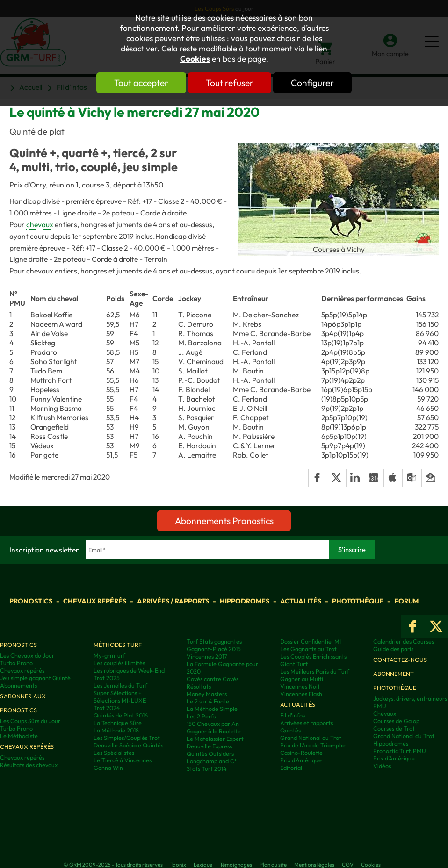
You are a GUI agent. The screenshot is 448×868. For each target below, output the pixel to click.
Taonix (178, 864)
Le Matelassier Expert (215, 739)
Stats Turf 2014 (207, 768)
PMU (380, 706)
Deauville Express (209, 746)
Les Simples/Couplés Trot (127, 738)
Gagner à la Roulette (214, 731)
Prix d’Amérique (394, 758)
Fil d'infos (293, 715)
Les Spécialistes (114, 753)
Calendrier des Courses (404, 641)
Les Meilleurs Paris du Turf (315, 671)
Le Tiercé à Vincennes (123, 760)
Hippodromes (245, 601)
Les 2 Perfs (201, 716)
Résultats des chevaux (29, 765)
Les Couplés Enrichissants (313, 656)
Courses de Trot (394, 728)
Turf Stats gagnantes (214, 641)
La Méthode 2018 (116, 730)
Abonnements (18, 685)
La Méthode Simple (212, 709)
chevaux (40, 224)
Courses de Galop (396, 721)
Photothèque (358, 601)
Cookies (195, 59)
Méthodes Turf (118, 645)
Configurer (316, 83)
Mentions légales (314, 864)
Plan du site (273, 864)
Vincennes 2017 (207, 656)
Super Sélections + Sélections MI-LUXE (120, 696)
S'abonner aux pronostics (23, 703)
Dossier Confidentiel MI (311, 641)
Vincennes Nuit (300, 686)
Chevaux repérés (95, 601)
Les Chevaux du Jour (27, 655)
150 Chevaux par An (213, 724)
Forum (406, 601)
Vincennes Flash (301, 694)
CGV (348, 864)
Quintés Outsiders (210, 753)
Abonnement (394, 674)
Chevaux (385, 713)
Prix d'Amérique (301, 760)
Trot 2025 (107, 678)
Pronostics (31, 601)
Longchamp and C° (212, 761)
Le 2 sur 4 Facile (208, 701)
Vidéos (382, 766)
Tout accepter (137, 83)
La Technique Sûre (118, 723)
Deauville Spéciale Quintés (128, 745)
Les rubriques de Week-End (129, 670)
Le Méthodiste (19, 736)
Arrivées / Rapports (173, 601)
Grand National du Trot (311, 738)
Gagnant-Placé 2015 (214, 649)
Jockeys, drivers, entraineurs (410, 698)
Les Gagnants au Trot (308, 649)
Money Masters (207, 694)
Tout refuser (230, 83)
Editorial (291, 768)
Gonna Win (108, 768)
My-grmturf (109, 655)
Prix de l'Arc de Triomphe (313, 745)
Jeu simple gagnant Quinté (35, 678)
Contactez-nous (400, 660)
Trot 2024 (107, 708)
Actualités (301, 601)
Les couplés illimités (119, 663)
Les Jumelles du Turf (120, 685)
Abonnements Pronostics (224, 521)
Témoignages (236, 864)
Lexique (203, 864)
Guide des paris (393, 649)
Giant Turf (294, 664)
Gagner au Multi (302, 679)
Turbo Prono (16, 663)
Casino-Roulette (301, 753)
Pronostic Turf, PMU (400, 751)
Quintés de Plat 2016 (121, 715)
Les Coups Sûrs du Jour (30, 721)
